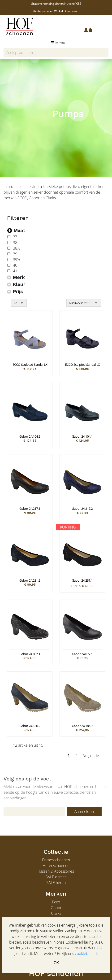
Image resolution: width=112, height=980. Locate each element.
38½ (17, 248)
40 (15, 265)
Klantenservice (42, 11)
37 (15, 237)
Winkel (58, 11)
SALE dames (56, 877)
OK (56, 963)
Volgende (91, 756)
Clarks (56, 913)
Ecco (56, 902)
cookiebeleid (86, 954)
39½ (17, 260)
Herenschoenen (56, 866)
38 (15, 243)
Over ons (71, 11)
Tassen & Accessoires (56, 871)
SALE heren (56, 883)
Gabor (56, 908)
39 (15, 254)
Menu (58, 43)
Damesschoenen (56, 860)
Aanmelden (84, 811)
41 (15, 271)
